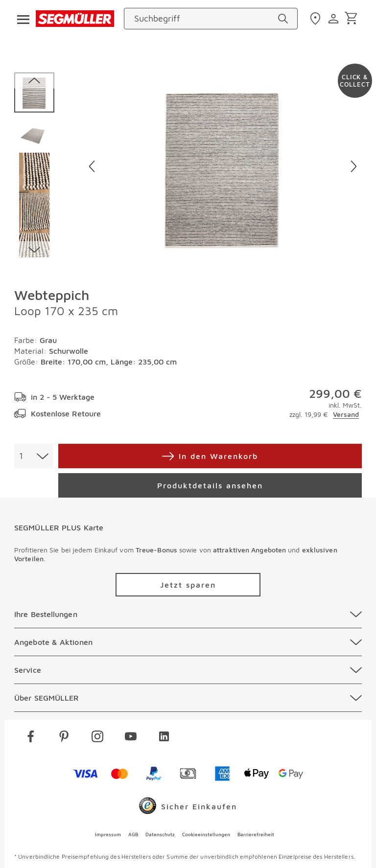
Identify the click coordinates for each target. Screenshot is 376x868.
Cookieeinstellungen (206, 834)
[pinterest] (64, 738)
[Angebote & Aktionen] (188, 642)
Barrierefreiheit (256, 834)
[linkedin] (164, 738)
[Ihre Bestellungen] (188, 614)
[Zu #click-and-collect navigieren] (355, 81)
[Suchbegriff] (202, 19)
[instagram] (97, 738)
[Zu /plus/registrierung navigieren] (188, 585)
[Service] (188, 670)
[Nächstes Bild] (354, 166)
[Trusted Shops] (188, 808)
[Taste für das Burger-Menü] (20, 19)
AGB (133, 834)
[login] (335, 19)
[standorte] (317, 19)
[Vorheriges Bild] (92, 166)
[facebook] (31, 738)
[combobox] (34, 456)
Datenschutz (160, 834)
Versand (346, 414)
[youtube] (131, 738)
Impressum (108, 834)
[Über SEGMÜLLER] (188, 698)
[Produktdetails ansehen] (210, 485)
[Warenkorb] (353, 19)
